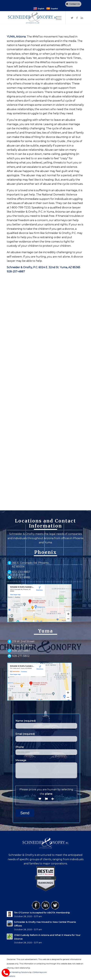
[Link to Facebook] (77, 18)
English (39, 9)
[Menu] (57, 18)
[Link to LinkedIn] (82, 18)
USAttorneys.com (39, 972)
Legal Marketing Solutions (18, 972)
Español (52, 9)
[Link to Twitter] (72, 18)
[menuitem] (10, 976)
